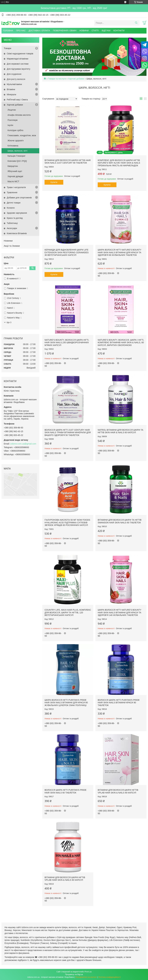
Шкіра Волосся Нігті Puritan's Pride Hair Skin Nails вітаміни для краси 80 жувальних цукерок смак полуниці (66, 703)
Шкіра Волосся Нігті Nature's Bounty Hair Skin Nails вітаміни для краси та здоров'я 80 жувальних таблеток (120, 252)
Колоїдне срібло (15, 130)
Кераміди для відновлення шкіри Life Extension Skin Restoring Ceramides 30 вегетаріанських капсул (67, 252)
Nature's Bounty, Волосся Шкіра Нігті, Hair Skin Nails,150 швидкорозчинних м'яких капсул (67, 343)
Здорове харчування (17, 213)
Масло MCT (13, 181)
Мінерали (11, 94)
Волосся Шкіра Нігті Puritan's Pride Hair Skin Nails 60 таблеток (65, 791)
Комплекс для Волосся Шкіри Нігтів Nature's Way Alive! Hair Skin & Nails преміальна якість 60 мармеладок (119, 163)
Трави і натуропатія (16, 187)
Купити (54, 182)
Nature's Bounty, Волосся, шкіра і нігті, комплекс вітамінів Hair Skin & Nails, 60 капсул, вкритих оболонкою (121, 343)
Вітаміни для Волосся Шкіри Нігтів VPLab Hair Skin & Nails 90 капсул (118, 791)
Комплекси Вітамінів (17, 233)
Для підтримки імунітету (18, 69)
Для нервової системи (18, 64)
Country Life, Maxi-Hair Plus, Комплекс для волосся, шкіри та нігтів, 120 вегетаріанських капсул (68, 612)
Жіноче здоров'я (16, 141)
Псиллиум (13, 120)
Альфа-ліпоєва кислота (19, 115)
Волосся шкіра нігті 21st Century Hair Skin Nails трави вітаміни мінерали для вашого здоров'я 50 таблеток (68, 433)
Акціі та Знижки (12, 246)
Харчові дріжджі (15, 176)
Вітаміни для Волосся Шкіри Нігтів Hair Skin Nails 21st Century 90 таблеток (68, 162)
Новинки (8, 241)
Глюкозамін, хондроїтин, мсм (22, 135)
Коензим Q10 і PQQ (17, 161)
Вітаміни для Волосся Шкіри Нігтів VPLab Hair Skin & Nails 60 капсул (65, 879)
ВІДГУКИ (106, 31)
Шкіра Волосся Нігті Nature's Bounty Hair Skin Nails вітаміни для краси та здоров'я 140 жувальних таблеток (120, 612)
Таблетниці (12, 223)
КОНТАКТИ (119, 31)
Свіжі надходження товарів (20, 54)
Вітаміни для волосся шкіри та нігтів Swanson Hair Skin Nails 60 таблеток (120, 521)
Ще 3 (9, 322)
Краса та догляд (15, 218)
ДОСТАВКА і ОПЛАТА (39, 31)
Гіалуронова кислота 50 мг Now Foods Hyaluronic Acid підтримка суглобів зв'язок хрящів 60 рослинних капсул (67, 523)
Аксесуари (12, 228)
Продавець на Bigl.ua (74, 974)
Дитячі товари (14, 203)
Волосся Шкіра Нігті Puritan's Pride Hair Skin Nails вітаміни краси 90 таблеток (119, 703)
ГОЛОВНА (8, 31)
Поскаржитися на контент (86, 977)
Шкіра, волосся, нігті (17, 151)
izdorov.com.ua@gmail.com (23, 444)
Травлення (12, 192)
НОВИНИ (84, 31)
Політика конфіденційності (109, 977)
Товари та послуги (57, 79)
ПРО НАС (21, 31)
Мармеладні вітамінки (18, 59)
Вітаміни (11, 89)
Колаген (11, 208)
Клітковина (13, 146)
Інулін (10, 125)
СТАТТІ (95, 31)
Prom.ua (88, 972)
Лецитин (12, 110)
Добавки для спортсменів (19, 198)
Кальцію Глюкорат (16, 156)
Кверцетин (13, 166)
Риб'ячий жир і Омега (17, 100)
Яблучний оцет (15, 171)
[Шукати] (136, 23)
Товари (7, 48)
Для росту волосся (16, 79)
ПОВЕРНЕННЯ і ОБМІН (65, 31)
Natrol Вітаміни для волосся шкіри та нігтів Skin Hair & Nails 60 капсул (121, 431)
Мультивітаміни (14, 84)
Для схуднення (14, 74)
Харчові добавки (76, 79)
